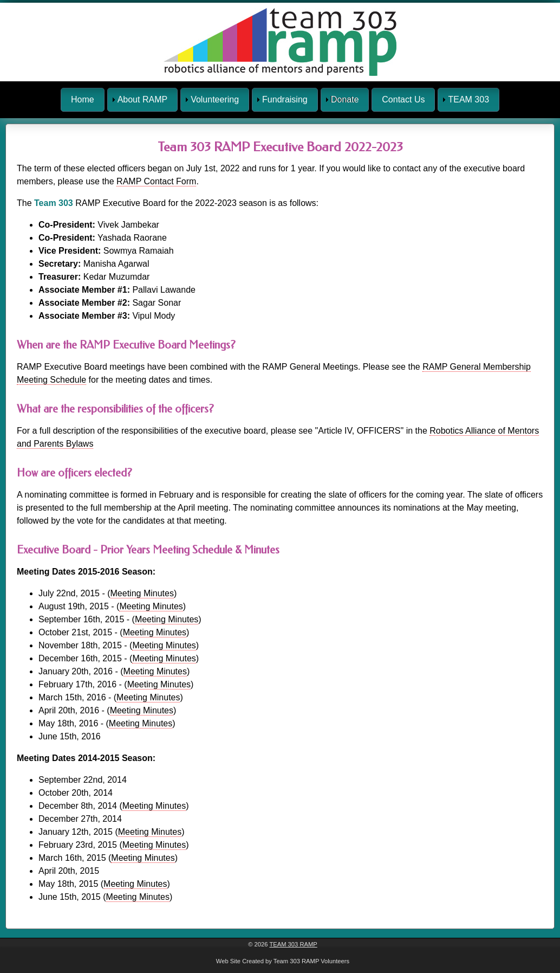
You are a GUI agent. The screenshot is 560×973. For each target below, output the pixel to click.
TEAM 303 (468, 99)
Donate (345, 99)
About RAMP (142, 99)
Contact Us (403, 99)
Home (83, 99)
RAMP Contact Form (156, 181)
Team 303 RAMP (293, 944)
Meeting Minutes (142, 593)
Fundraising (285, 99)
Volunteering (215, 99)
